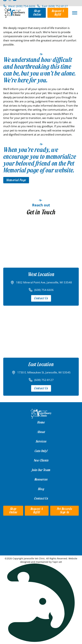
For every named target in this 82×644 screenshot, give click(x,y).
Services (41, 441)
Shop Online (37, 13)
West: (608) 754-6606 (22, 6)
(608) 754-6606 (44, 290)
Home (41, 422)
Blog (41, 489)
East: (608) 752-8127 (55, 6)
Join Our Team (41, 470)
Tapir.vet (57, 562)
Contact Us (41, 298)
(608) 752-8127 (44, 380)
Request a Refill (58, 13)
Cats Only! (41, 451)
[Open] (75, 13)
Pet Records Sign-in (65, 511)
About (41, 432)
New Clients (41, 460)
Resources (41, 479)
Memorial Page (16, 180)
